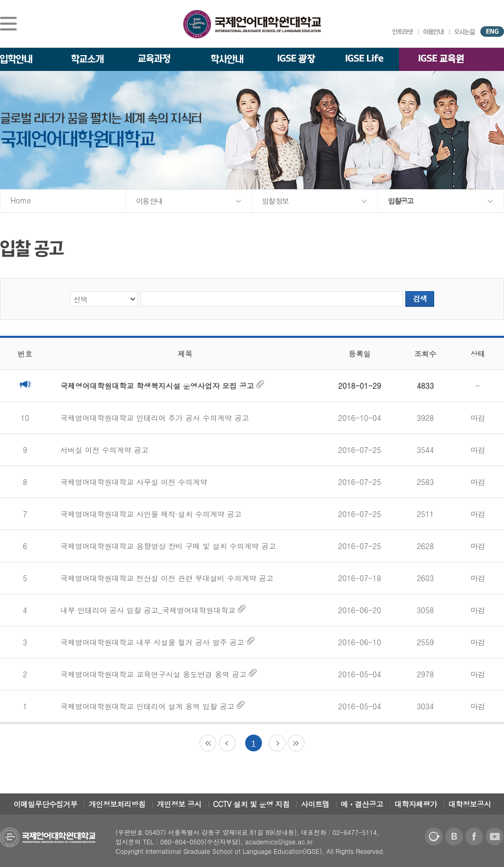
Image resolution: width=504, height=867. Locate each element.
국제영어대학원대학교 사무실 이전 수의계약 (134, 482)
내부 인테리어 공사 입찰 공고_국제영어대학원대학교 (153, 610)
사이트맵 (315, 804)
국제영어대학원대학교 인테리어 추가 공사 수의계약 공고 (155, 418)
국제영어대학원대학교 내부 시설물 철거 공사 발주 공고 (157, 642)
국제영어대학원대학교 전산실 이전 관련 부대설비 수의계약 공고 (167, 578)
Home (21, 200)
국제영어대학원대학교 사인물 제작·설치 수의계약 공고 (151, 514)
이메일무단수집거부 (46, 804)
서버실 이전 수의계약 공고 (104, 450)
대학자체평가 (416, 804)
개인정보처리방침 (117, 804)
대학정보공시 (470, 804)
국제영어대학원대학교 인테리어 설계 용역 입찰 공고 (153, 706)
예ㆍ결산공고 (362, 804)
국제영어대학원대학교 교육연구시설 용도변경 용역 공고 (159, 674)
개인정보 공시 (179, 804)
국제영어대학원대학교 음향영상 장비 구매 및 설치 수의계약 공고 (168, 546)
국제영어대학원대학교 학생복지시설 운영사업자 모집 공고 (162, 386)
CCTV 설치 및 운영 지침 (251, 804)
